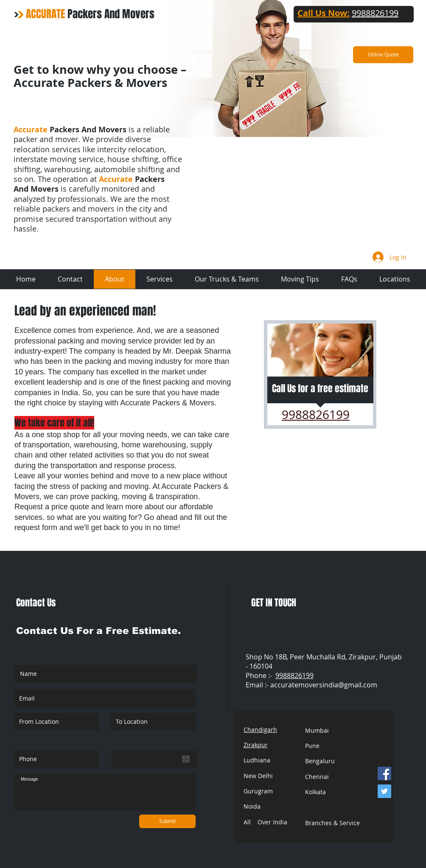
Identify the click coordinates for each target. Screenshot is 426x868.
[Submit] (167, 821)
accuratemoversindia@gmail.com (324, 685)
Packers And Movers (90, 14)
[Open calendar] (186, 759)
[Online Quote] (383, 55)
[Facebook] (384, 773)
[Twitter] (384, 791)
